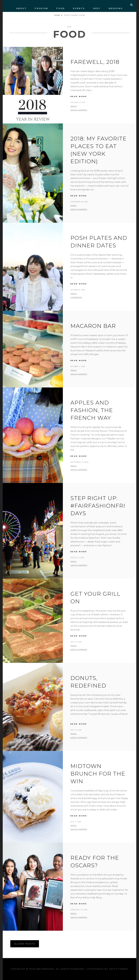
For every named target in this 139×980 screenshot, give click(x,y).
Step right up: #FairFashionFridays (98, 506)
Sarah (74, 106)
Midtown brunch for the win (98, 774)
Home (57, 15)
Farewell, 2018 (95, 62)
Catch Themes (119, 969)
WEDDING (116, 8)
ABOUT (21, 8)
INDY (97, 8)
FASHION (41, 8)
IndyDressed (45, 969)
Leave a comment (79, 110)
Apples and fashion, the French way (92, 410)
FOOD (61, 8)
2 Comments (76, 297)
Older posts (25, 944)
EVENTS (79, 8)
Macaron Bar (93, 326)
